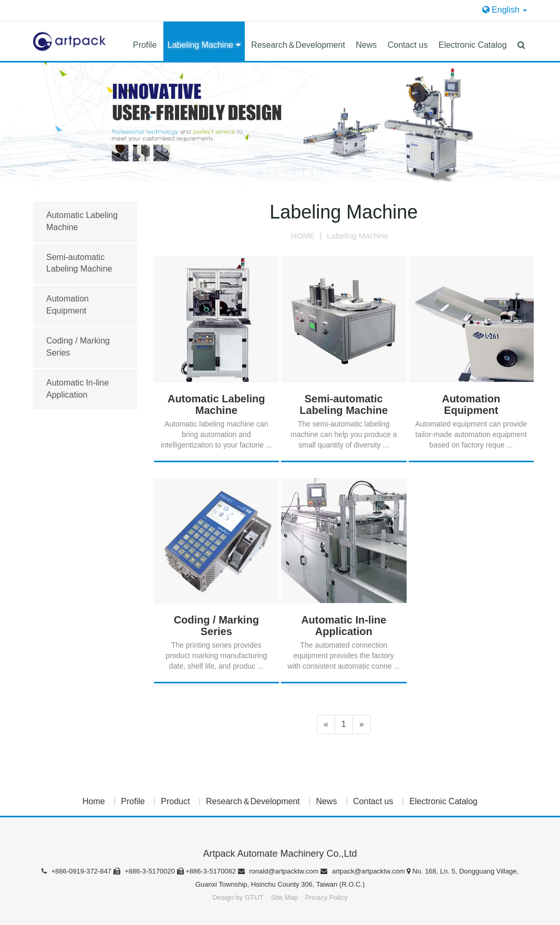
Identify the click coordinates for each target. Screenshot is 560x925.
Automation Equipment (68, 305)
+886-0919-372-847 (77, 871)
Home (94, 801)
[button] (521, 41)
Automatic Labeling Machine (82, 221)
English (505, 10)
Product (175, 801)
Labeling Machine (204, 45)
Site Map (286, 897)
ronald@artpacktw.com (279, 871)
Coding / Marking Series (78, 347)
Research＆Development (298, 45)
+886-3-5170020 (145, 871)
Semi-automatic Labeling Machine (79, 263)
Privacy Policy (326, 897)
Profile (145, 45)
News (366, 45)
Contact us (408, 45)
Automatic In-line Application (77, 389)
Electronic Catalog (473, 45)
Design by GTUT (238, 897)
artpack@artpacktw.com (364, 871)
